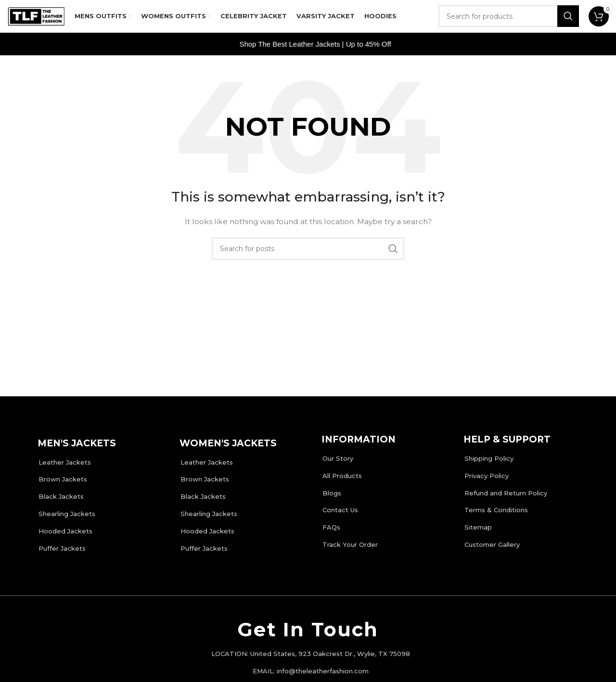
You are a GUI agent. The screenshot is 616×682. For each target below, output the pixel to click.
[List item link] (97, 465)
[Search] (509, 19)
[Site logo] (36, 19)
